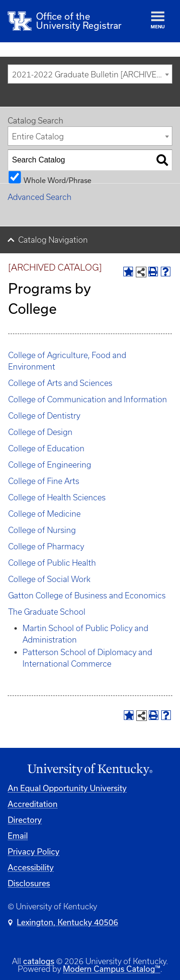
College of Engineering (50, 465)
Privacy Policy (34, 851)
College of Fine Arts (44, 481)
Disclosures (29, 883)
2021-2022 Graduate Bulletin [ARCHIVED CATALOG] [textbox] (92, 74)
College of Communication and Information (88, 399)
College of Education (46, 448)
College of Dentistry (44, 416)
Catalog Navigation (53, 240)
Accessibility (31, 867)
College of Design (40, 432)
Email (18, 836)
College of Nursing (42, 530)
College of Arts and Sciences (60, 383)
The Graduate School (47, 612)
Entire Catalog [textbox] (38, 136)
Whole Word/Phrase (57, 180)
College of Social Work (49, 579)
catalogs (39, 961)
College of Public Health (52, 563)
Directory (25, 820)
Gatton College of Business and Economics (87, 595)
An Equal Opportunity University (67, 788)
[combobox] (90, 74)
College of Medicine (44, 514)
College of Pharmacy (46, 546)
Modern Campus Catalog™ (112, 969)
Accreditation (33, 804)
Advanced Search (40, 197)
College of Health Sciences (57, 497)
